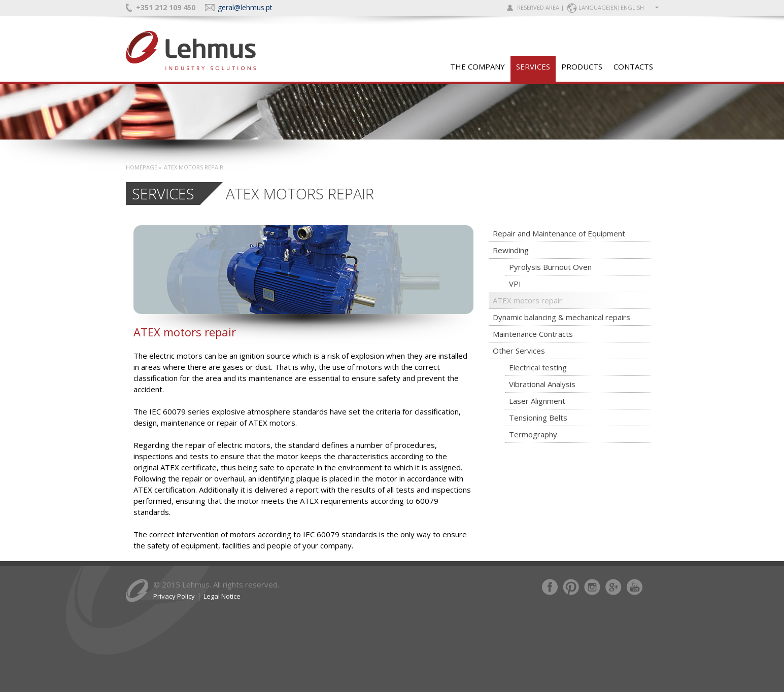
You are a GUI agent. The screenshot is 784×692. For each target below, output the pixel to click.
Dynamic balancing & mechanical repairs (561, 317)
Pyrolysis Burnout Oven (550, 267)
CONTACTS (633, 66)
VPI (515, 284)
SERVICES (533, 66)
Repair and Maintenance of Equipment (559, 233)
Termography (533, 434)
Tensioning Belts (538, 418)
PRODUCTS (582, 66)
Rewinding (511, 250)
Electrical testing (538, 367)
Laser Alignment (537, 401)
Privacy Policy (174, 596)
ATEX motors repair (527, 300)
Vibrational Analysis (542, 384)
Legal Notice (222, 596)
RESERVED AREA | (541, 7)
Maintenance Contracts (533, 334)
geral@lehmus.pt (245, 7)
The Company (478, 66)
